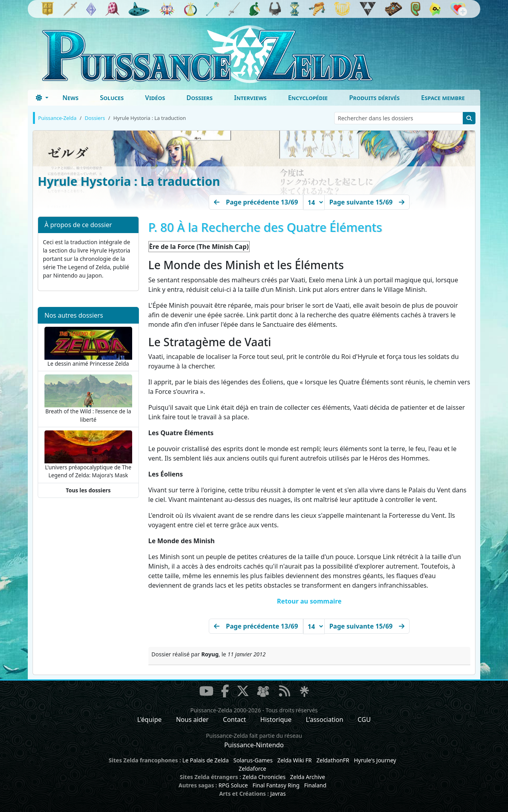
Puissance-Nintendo (254, 745)
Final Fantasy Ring (276, 785)
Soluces (112, 98)
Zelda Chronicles (264, 777)
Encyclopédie (308, 98)
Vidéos (155, 98)
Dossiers (200, 98)
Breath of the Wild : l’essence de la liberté (88, 399)
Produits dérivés (374, 98)
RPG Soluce (233, 785)
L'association (325, 719)
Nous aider (192, 719)
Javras (278, 794)
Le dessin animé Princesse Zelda (88, 347)
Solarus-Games (253, 760)
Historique (276, 719)
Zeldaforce (252, 769)
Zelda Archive (308, 777)
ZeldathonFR (333, 760)
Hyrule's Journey (375, 760)
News (70, 98)
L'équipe (150, 719)
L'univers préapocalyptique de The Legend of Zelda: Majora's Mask (88, 455)
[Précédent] (256, 202)
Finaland (315, 785)
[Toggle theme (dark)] (42, 98)
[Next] (367, 202)
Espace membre (443, 98)
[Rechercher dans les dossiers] (399, 118)
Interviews (250, 98)
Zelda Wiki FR (295, 760)
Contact (235, 719)
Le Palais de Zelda (206, 760)
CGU (364, 719)
